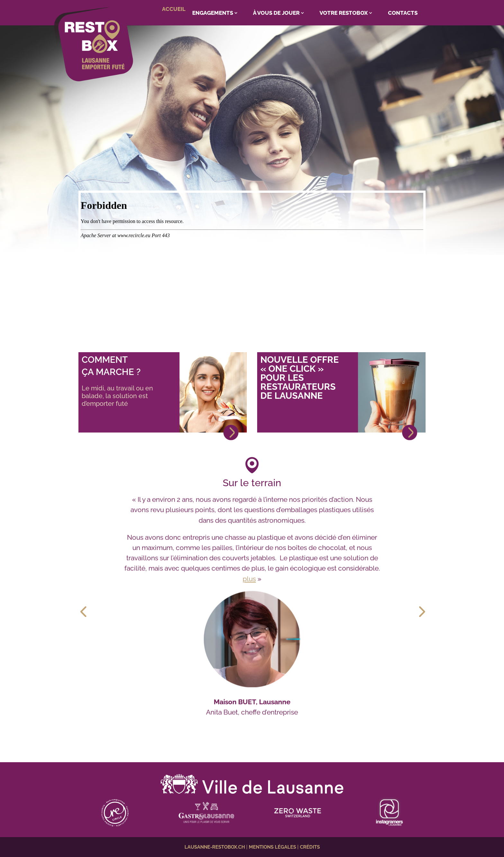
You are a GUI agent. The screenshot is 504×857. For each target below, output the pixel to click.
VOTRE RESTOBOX (344, 13)
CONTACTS (403, 13)
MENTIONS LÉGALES (272, 847)
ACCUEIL (174, 9)
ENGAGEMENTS (213, 13)
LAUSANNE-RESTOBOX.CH (215, 847)
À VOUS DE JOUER (276, 13)
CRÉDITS (310, 847)
